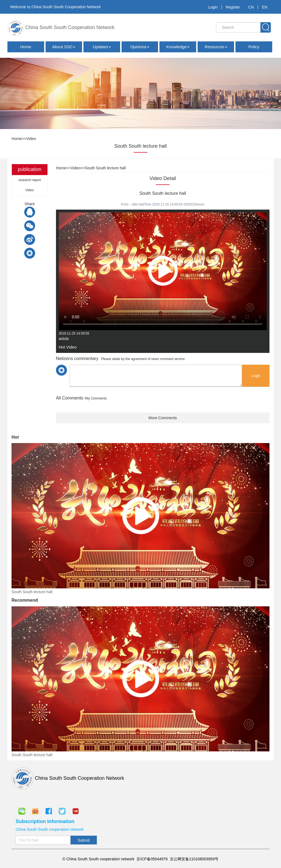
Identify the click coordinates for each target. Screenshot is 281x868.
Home (26, 47)
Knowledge (178, 47)
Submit (84, 840)
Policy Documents (254, 48)
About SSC (64, 47)
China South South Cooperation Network (61, 28)
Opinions (140, 47)
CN (251, 7)
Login (213, 7)
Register (233, 7)
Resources (216, 47)
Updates (102, 47)
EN (265, 7)
